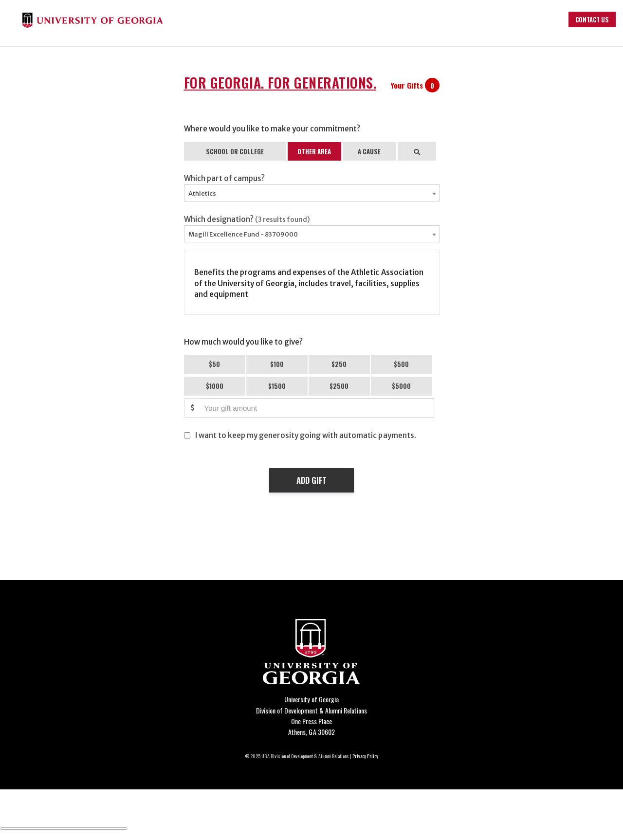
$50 (214, 364)
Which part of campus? (224, 178)
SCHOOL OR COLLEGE (235, 151)
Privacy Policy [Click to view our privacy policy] (365, 756)
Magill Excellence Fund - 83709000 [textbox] (243, 234)
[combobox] (312, 193)
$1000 (215, 386)
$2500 (339, 386)
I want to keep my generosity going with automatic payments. (306, 435)
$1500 (277, 386)
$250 (339, 364)
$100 (277, 364)
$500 (401, 364)
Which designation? (247, 219)
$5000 (401, 386)
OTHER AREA (314, 151)
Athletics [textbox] (202, 193)
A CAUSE (369, 151)
